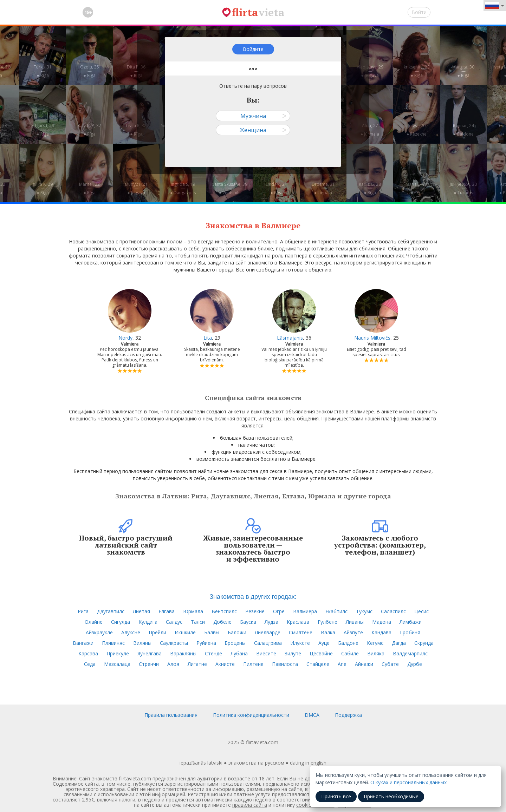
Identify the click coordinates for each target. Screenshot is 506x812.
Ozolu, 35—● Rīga (90, 71)
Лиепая (141, 611)
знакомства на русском (256, 763)
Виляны (142, 643)
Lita (208, 338)
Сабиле (350, 653)
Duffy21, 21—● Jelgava (136, 188)
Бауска (248, 622)
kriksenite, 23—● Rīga (417, 71)
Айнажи (364, 664)
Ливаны (355, 622)
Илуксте (300, 643)
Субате (390, 664)
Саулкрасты (174, 643)
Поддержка (348, 715)
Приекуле (118, 653)
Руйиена (206, 643)
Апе (342, 664)
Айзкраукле (99, 632)
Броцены (235, 643)
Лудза (271, 622)
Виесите (266, 653)
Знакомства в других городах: (253, 597)
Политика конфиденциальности (251, 715)
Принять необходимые (391, 796)
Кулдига (148, 622)
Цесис (421, 611)
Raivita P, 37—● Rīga (89, 130)
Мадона (382, 622)
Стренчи (149, 664)
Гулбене (327, 622)
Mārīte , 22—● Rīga (89, 188)
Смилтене (301, 632)
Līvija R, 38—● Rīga (136, 130)
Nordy (125, 338)
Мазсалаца (117, 664)
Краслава (298, 622)
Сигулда (121, 622)
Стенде (213, 653)
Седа (90, 664)
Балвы (212, 632)
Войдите (253, 49)
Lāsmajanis (290, 338)
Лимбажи (411, 622)
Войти (419, 12)
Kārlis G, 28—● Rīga (370, 188)
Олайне (94, 622)
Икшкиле (185, 632)
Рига (83, 611)
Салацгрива (268, 643)
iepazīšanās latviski (201, 763)
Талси (198, 622)
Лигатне (197, 664)
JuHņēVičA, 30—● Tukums (463, 188)
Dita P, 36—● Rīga (136, 71)
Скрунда (424, 643)
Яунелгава (150, 653)
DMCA (312, 715)
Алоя (173, 664)
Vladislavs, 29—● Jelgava (370, 71)
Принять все (336, 796)
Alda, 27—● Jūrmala (370, 130)
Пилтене (253, 664)
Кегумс (375, 643)
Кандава (381, 632)
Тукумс (364, 611)
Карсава (88, 653)
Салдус (174, 622)
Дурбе (415, 664)
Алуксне (131, 632)
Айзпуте (353, 632)
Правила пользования (171, 715)
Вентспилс (224, 611)
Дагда (399, 643)
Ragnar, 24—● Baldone (463, 130)
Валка (328, 632)
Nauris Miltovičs (372, 338)
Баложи (237, 632)
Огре (279, 611)
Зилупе (293, 653)
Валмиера (305, 611)
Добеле (222, 622)
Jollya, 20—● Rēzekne (417, 130)
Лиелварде (268, 632)
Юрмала (193, 611)
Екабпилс (336, 611)
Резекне (255, 611)
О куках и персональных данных (408, 782)
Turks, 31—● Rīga (43, 71)
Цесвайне (321, 653)
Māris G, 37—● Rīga (417, 188)
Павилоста (285, 664)
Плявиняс (113, 643)
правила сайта (250, 805)
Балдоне (348, 643)
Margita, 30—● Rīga (463, 71)
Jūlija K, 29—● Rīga (43, 188)
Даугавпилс (111, 611)
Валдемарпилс (410, 653)
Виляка (376, 653)
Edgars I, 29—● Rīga (43, 130)
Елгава (167, 611)
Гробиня (410, 632)
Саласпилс (393, 611)
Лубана (239, 653)
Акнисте (225, 664)
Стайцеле (318, 664)
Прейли (157, 632)
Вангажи (83, 643)
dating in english (308, 763)
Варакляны (183, 653)
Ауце (324, 643)
